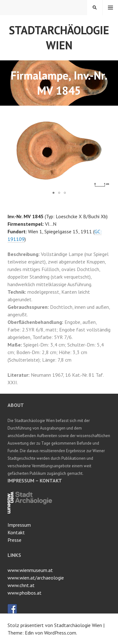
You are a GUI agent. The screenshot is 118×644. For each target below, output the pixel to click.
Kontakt (16, 532)
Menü (110, 8)
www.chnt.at (21, 585)
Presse (14, 540)
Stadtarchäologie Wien (59, 38)
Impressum (19, 525)
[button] (105, 119)
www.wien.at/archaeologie (36, 578)
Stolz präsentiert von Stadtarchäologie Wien (55, 625)
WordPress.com (60, 633)
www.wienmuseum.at (30, 570)
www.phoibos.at (25, 593)
